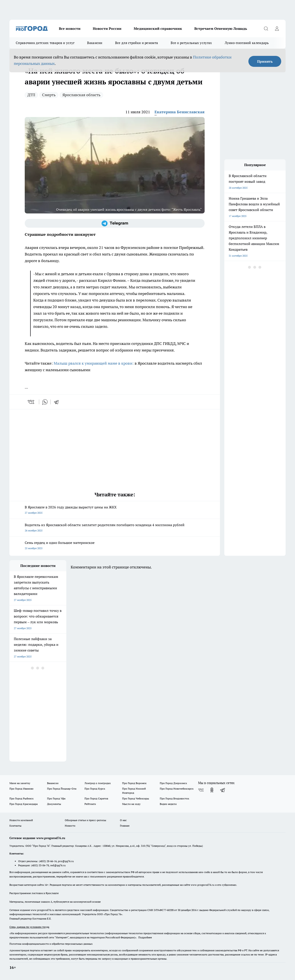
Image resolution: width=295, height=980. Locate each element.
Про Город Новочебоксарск (177, 789)
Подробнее (145, 937)
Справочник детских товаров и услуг (45, 43)
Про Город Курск (95, 789)
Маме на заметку (20, 783)
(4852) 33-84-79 (40, 865)
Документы (54, 804)
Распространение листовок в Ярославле (34, 893)
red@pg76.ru (58, 865)
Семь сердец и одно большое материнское (115, 546)
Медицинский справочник (158, 28)
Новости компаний (21, 820)
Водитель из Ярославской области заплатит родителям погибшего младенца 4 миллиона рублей (115, 528)
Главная (125, 826)
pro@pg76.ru (66, 861)
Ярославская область (81, 95)
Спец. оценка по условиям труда (29, 927)
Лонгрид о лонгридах (98, 783)
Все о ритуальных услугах (191, 43)
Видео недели (168, 804)
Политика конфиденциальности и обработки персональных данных (51, 944)
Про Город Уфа (56, 798)
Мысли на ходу (131, 804)
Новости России (107, 28)
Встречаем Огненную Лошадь (221, 28)
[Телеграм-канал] (115, 223)
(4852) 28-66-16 (48, 861)
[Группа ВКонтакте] (201, 790)
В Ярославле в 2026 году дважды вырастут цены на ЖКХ (115, 510)
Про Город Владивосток (174, 798)
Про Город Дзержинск (173, 783)
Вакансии (95, 43)
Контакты (15, 826)
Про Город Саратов (96, 798)
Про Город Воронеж (134, 783)
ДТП (31, 95)
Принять (265, 61)
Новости (70, 826)
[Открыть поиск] (266, 28)
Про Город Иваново (21, 789)
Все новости (70, 28)
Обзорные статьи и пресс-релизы (85, 820)
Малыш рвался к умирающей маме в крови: (94, 363)
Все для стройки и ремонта (137, 43)
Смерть (49, 95)
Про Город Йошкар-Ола (62, 789)
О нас (123, 820)
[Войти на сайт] (277, 28)
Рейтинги (90, 804)
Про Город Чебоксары (136, 798)
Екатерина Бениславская (180, 112)
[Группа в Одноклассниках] (212, 790)
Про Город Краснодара (24, 804)
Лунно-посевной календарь (247, 43)
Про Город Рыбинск (21, 798)
